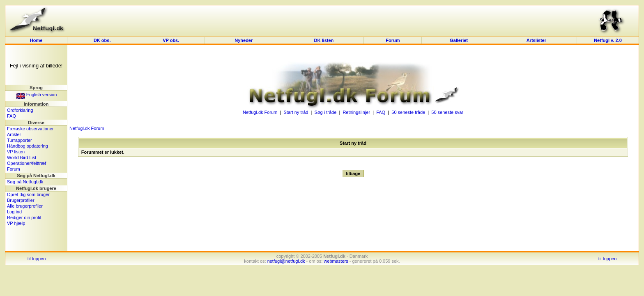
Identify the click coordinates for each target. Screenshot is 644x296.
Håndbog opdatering (28, 146)
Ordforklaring (20, 110)
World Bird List (22, 157)
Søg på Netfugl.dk (25, 182)
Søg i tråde (326, 112)
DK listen (324, 40)
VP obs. (171, 40)
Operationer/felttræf (26, 163)
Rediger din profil (24, 217)
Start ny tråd (296, 112)
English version (37, 95)
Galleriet (459, 40)
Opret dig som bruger (28, 194)
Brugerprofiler (21, 200)
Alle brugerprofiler (25, 206)
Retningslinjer (356, 112)
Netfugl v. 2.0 (608, 40)
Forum (393, 40)
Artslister (536, 40)
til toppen (37, 259)
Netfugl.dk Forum (260, 112)
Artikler (14, 134)
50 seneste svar (447, 112)
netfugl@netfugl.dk (286, 261)
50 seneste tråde (408, 112)
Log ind (14, 212)
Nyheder (244, 40)
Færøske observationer (30, 129)
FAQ (11, 116)
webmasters (336, 261)
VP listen (16, 152)
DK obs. (102, 40)
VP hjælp (16, 223)
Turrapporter (20, 140)
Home (36, 40)
